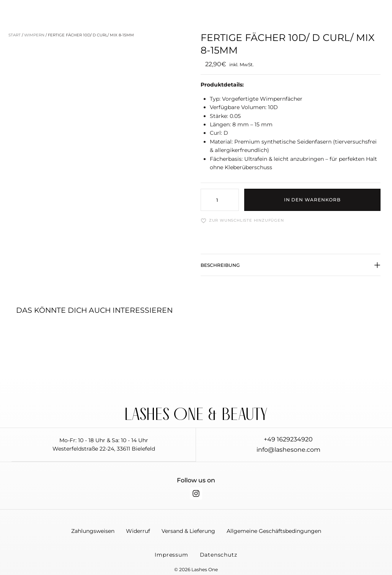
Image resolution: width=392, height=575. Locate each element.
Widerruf (138, 533)
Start (15, 35)
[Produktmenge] (220, 200)
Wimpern (34, 35)
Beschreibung (220, 265)
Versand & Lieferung (188, 533)
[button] (291, 269)
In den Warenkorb (312, 200)
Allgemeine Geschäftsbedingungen (274, 533)
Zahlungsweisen (93, 533)
